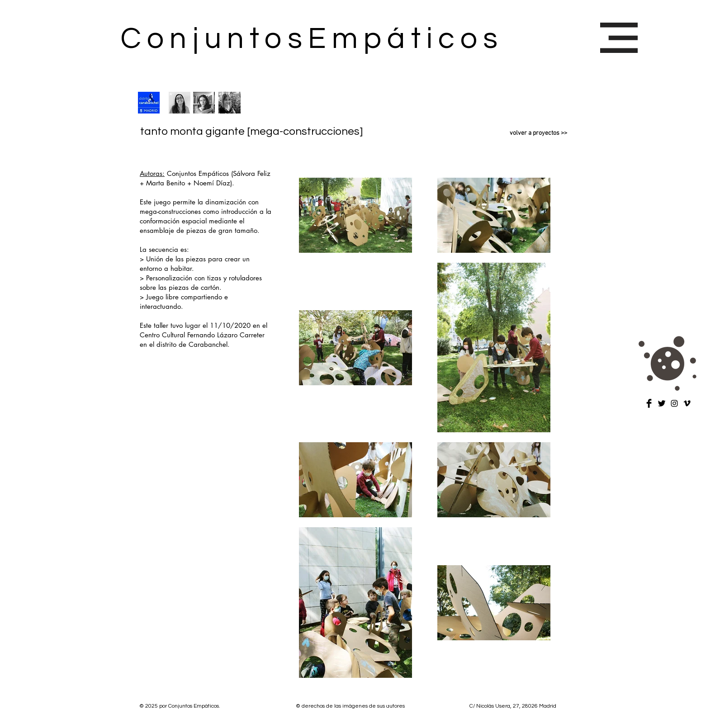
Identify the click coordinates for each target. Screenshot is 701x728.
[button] (619, 38)
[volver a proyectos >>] (524, 133)
